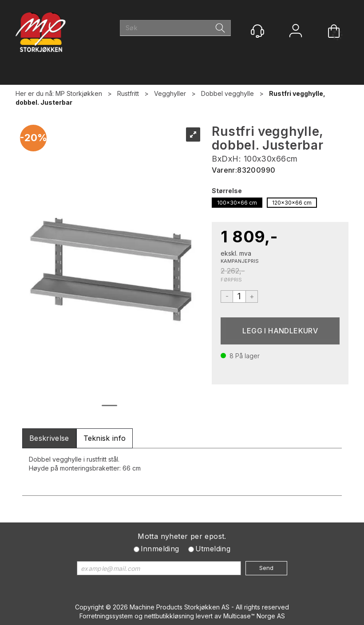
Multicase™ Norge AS (254, 616)
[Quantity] (239, 297)
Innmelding (160, 549)
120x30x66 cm (292, 203)
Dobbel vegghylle (227, 93)
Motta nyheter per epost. (182, 536)
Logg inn (296, 32)
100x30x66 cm (237, 203)
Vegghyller (170, 93)
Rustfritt (128, 93)
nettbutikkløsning (169, 616)
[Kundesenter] (257, 31)
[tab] (49, 438)
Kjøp (280, 331)
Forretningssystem (106, 616)
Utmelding (213, 549)
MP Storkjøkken (79, 93)
